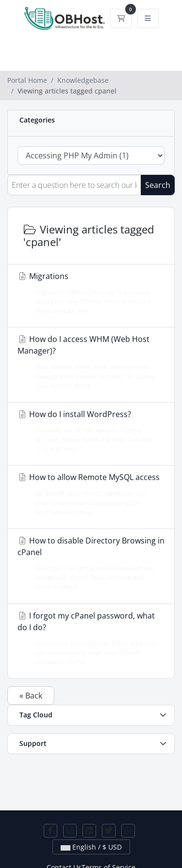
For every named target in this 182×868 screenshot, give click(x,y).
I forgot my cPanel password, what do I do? (88, 639)
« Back (31, 696)
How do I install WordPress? (88, 431)
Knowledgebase (83, 80)
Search (158, 185)
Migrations (88, 293)
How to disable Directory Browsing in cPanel (91, 564)
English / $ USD (91, 847)
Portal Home (27, 80)
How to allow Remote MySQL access (89, 494)
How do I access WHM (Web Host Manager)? (88, 362)
